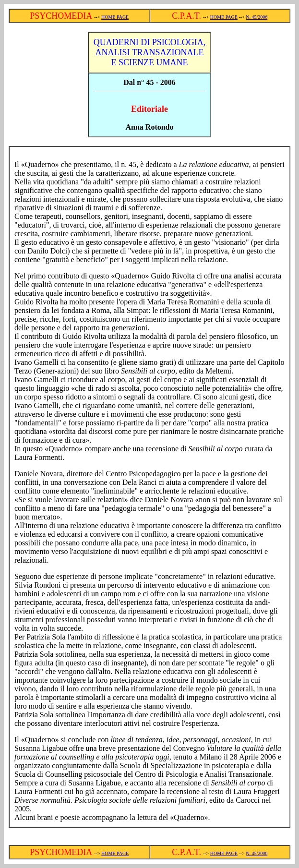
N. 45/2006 (257, 17)
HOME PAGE (115, 17)
